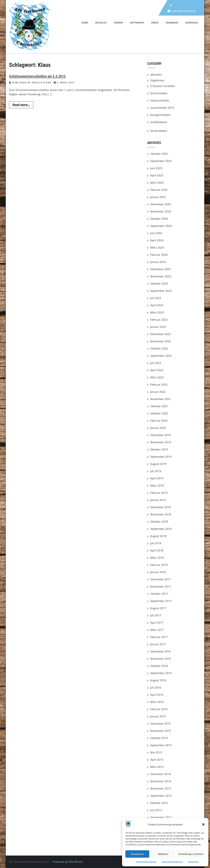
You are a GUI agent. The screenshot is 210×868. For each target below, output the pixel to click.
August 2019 (158, 464)
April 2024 (157, 240)
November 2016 (161, 659)
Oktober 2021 (159, 406)
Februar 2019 (159, 493)
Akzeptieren (137, 854)
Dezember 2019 (160, 435)
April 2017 (157, 623)
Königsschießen (160, 115)
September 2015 (161, 745)
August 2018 (158, 536)
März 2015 (157, 767)
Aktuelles (101, 23)
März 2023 (157, 312)
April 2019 (157, 478)
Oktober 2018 (159, 522)
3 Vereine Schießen (163, 86)
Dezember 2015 (160, 723)
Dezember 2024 (160, 204)
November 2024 (161, 211)
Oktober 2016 (159, 666)
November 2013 (161, 788)
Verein (155, 23)
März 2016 (157, 702)
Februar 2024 (159, 255)
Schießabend (159, 122)
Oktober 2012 (159, 803)
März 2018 (157, 558)
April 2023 (157, 305)
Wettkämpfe (137, 23)
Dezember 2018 (160, 507)
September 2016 (161, 673)
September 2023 (161, 291)
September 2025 (161, 161)
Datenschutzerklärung (146, 862)
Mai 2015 (156, 752)
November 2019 (161, 442)
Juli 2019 (156, 471)
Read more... (21, 105)
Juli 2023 (156, 298)
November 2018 (161, 514)
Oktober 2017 (159, 594)
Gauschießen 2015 (162, 108)
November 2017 (161, 586)
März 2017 (157, 630)
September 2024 (161, 226)
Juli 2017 (156, 615)
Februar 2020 (159, 421)
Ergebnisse (172, 23)
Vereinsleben (159, 131)
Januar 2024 (158, 262)
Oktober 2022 (159, 348)
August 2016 (158, 680)
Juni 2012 (156, 810)
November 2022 (161, 341)
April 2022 (157, 370)
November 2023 (161, 276)
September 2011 (161, 817)
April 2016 (157, 695)
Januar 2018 (158, 572)
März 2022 (157, 377)
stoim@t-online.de (184, 11)
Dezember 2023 (160, 269)
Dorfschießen (159, 93)
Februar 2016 (159, 709)
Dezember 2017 (160, 579)
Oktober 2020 (159, 413)
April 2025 (157, 175)
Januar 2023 (158, 327)
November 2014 (161, 781)
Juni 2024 (156, 233)
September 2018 (161, 529)
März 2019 (157, 485)
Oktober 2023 (159, 284)
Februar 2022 (159, 384)
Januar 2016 (158, 716)
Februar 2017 (159, 637)
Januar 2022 (158, 392)
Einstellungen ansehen (191, 854)
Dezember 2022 (160, 334)
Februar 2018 (159, 565)
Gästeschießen (160, 100)
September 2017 (161, 601)
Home (85, 23)
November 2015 (161, 731)
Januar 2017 (158, 644)
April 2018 (157, 550)
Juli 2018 (156, 543)
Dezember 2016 (160, 651)
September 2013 (161, 796)
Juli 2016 (156, 687)
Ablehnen (163, 854)
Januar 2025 (158, 197)
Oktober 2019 (159, 449)
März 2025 (157, 183)
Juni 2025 (156, 168)
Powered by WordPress (68, 862)
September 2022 (161, 356)
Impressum (193, 862)
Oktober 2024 (159, 219)
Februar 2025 (159, 190)
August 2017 (158, 608)
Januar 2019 (158, 500)
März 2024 (157, 247)
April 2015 (157, 760)
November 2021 (161, 399)
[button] (203, 824)
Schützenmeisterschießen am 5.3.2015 (37, 76)
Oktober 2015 (159, 738)
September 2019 (161, 457)
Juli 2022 (156, 363)
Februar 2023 (159, 320)
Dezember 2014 (160, 774)
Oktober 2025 (159, 154)
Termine (118, 23)
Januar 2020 (158, 428)
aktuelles (156, 75)
